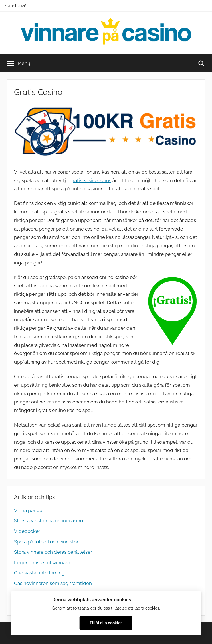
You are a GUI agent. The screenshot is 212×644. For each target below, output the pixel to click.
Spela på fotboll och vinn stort (47, 542)
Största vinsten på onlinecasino (49, 521)
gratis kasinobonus (90, 180)
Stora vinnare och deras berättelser (53, 552)
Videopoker (27, 531)
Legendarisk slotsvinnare (42, 563)
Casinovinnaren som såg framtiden (53, 583)
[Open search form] (201, 63)
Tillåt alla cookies (106, 623)
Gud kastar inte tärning (39, 573)
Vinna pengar (29, 510)
